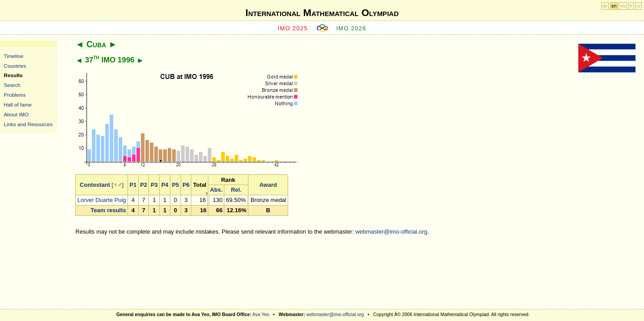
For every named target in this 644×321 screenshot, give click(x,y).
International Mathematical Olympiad (322, 13)
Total (200, 185)
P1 (133, 185)
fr (631, 6)
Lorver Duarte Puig (101, 200)
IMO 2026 (351, 28)
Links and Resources (28, 124)
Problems (15, 95)
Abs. (216, 190)
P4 (165, 185)
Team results (108, 210)
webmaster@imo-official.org (391, 232)
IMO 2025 (293, 28)
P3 (154, 185)
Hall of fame (18, 105)
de (605, 6)
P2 (144, 185)
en (614, 6)
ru (638, 6)
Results (13, 75)
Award (268, 185)
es (623, 6)
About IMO (17, 114)
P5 (175, 185)
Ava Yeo (261, 315)
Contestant (95, 185)
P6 (186, 185)
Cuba (96, 44)
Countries (15, 66)
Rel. (236, 190)
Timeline (14, 56)
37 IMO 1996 (109, 60)
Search (12, 85)
